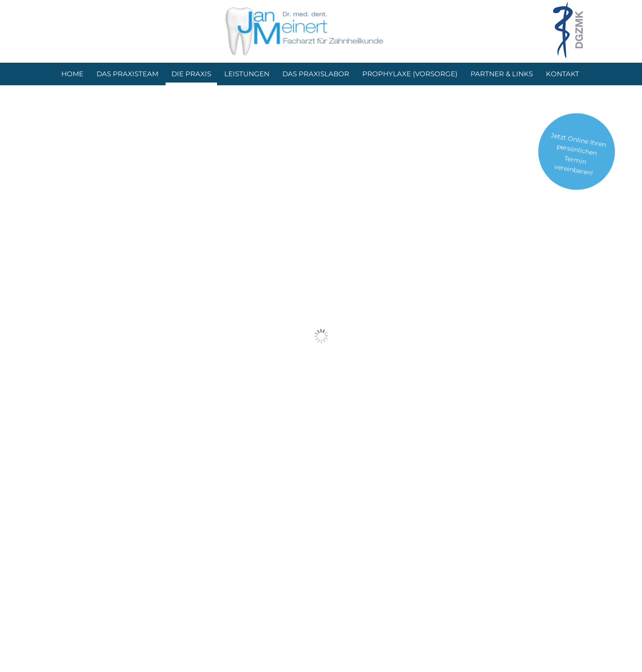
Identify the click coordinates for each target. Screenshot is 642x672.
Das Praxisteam (127, 74)
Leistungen (247, 74)
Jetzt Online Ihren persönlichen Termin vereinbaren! (579, 154)
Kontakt (563, 74)
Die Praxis (191, 74)
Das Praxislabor (316, 74)
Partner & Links (502, 74)
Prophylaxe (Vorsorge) (410, 74)
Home (72, 74)
